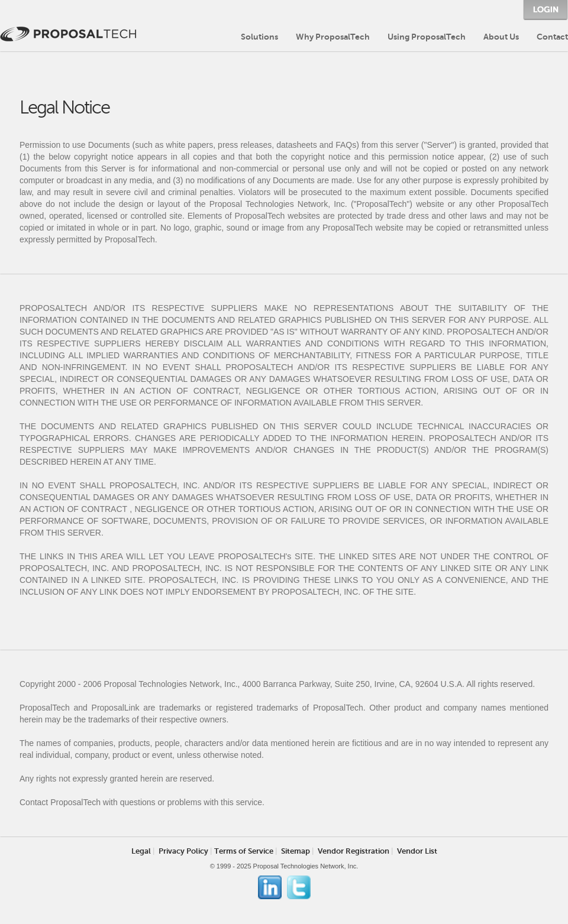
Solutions (259, 37)
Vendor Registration (354, 851)
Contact (552, 37)
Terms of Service (244, 851)
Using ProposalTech (427, 37)
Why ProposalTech (333, 37)
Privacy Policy (183, 851)
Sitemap (296, 851)
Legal (141, 851)
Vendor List (417, 851)
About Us (501, 37)
